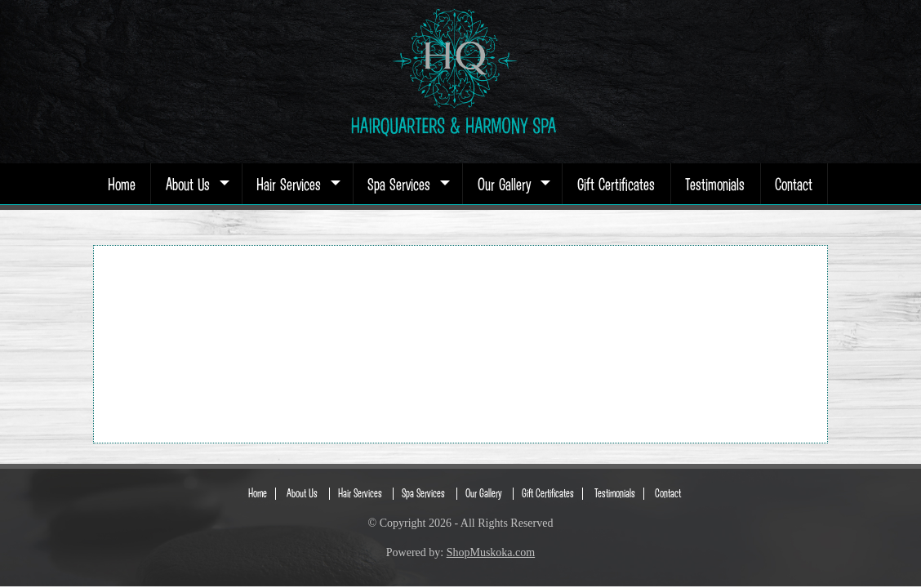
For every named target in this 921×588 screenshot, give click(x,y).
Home (122, 184)
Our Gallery (512, 184)
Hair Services (297, 184)
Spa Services (407, 184)
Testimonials (715, 184)
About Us (196, 184)
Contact (794, 184)
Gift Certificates (616, 184)
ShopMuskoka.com (491, 552)
